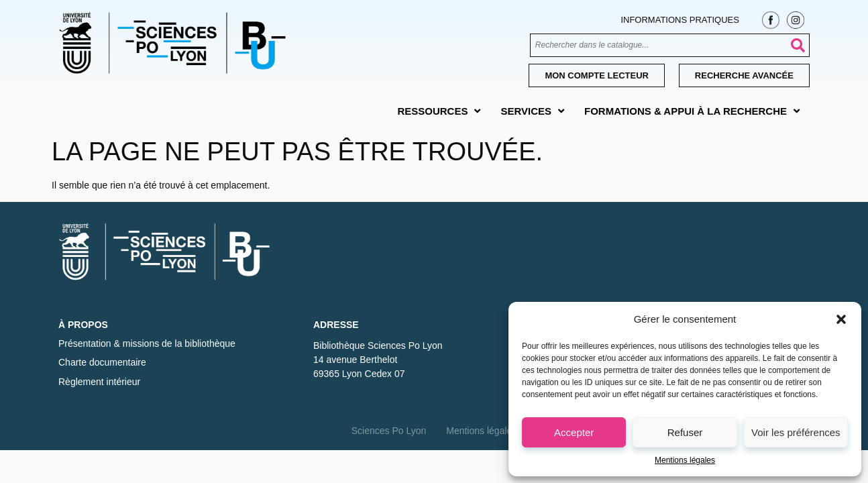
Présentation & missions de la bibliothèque (147, 343)
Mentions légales (685, 460)
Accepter (574, 432)
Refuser (685, 432)
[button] (841, 319)
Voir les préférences (796, 432)
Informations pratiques (680, 20)
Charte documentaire (102, 362)
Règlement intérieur (99, 382)
